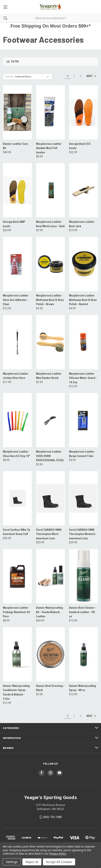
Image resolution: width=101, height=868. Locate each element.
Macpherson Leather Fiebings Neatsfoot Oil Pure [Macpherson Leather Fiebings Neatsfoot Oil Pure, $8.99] (16, 612)
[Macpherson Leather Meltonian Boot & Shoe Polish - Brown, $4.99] (51, 264)
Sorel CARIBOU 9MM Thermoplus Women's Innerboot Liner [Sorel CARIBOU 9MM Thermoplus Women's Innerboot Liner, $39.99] (82, 534)
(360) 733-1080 (52, 817)
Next (91, 76)
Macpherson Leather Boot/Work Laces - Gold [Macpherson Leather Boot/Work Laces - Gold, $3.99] (50, 224)
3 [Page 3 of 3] (81, 76)
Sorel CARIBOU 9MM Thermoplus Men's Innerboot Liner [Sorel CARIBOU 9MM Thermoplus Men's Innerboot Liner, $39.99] (49, 534)
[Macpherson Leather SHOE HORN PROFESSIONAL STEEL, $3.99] (51, 420)
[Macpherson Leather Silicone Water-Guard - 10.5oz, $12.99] (84, 342)
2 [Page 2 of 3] (74, 76)
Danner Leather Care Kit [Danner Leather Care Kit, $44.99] (16, 146)
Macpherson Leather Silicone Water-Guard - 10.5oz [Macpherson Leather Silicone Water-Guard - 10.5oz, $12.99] (83, 378)
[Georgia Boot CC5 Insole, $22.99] (84, 112)
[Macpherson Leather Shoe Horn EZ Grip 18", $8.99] (17, 420)
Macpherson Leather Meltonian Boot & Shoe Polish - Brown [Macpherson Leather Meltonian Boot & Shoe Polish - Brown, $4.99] (50, 300)
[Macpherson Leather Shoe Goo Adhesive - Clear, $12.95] (17, 264)
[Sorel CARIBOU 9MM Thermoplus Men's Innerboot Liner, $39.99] (51, 498)
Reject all (32, 862)
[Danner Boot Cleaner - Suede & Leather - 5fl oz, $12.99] (84, 576)
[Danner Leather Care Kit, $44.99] (17, 112)
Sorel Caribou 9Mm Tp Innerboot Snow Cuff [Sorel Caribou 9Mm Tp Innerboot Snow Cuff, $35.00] (16, 532)
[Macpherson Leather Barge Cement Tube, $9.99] (84, 420)
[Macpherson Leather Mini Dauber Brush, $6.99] (51, 342)
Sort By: (9, 77)
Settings (12, 862)
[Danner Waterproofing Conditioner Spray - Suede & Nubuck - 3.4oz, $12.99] (17, 654)
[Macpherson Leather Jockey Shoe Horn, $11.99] (17, 342)
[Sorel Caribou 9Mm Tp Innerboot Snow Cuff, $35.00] (17, 498)
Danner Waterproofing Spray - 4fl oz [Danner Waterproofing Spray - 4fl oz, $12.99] (82, 688)
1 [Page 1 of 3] (68, 76)
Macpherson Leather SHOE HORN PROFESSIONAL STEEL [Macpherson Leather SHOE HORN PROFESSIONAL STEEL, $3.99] (50, 456)
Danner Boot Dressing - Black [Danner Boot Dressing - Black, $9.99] (50, 688)
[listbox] (32, 77)
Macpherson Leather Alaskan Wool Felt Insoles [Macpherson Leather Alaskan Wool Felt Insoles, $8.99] (49, 148)
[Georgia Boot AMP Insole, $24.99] (17, 190)
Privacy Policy (58, 854)
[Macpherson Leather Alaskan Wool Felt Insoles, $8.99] (51, 112)
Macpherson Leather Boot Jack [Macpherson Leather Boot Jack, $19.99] (82, 224)
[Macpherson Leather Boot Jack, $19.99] (84, 190)
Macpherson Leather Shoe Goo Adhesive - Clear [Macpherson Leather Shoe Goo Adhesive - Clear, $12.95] (16, 300)
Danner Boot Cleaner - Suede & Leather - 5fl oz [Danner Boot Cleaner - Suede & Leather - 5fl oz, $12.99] (83, 612)
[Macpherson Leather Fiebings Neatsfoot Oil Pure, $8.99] (17, 576)
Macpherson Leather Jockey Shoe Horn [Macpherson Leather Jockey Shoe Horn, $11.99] (16, 376)
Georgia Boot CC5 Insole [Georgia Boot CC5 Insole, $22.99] (80, 146)
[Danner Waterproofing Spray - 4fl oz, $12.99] (84, 654)
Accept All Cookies (59, 862)
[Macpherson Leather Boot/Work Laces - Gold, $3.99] (51, 190)
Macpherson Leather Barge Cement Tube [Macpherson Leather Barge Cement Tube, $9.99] (82, 454)
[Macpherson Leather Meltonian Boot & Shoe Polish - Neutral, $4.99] (84, 264)
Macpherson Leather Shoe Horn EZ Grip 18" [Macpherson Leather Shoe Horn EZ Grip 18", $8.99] (16, 454)
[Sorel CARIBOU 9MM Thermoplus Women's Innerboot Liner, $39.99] (84, 498)
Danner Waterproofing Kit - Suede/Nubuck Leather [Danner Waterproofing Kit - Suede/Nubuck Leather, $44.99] (49, 612)
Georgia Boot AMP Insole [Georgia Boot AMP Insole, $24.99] (14, 224)
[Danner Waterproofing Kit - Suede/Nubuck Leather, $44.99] (51, 576)
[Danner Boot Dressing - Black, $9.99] (51, 654)
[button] (50, 62)
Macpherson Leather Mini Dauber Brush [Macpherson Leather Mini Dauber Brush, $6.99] (49, 376)
